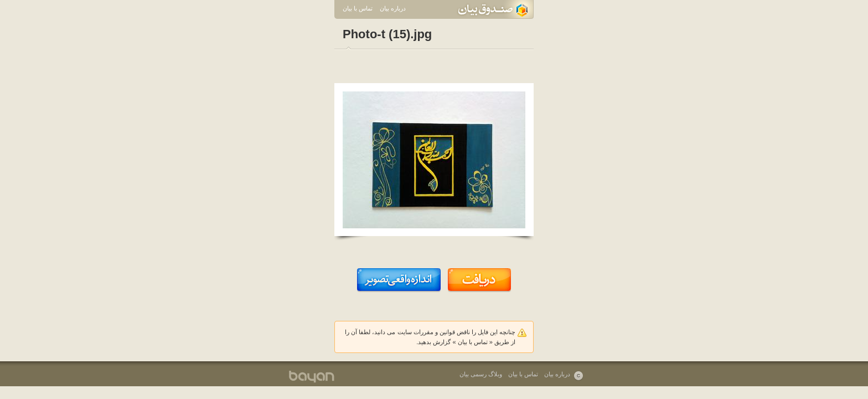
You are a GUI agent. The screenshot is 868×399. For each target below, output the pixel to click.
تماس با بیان (358, 8)
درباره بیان (393, 8)
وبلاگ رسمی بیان (481, 374)
